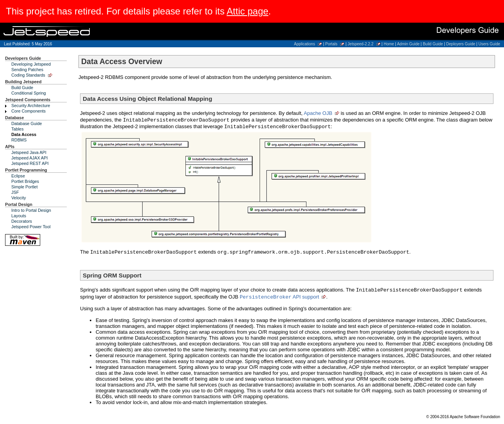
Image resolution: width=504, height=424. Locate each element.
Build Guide (433, 44)
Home (389, 44)
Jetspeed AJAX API (29, 158)
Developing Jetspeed (31, 64)
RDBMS (19, 140)
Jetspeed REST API (30, 163)
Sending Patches (27, 70)
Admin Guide (408, 44)
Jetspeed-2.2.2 (360, 44)
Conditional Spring (29, 93)
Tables (17, 129)
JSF (15, 192)
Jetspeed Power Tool (31, 227)
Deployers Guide (461, 44)
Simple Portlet (24, 187)
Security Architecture (31, 106)
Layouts (19, 216)
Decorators (22, 221)
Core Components (28, 111)
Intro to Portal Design (31, 210)
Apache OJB (318, 113)
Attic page (248, 11)
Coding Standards (28, 75)
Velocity (19, 198)
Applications (305, 44)
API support (279, 297)
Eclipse (18, 176)
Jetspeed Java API (29, 152)
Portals (331, 44)
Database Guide (27, 123)
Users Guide (489, 44)
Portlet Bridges (25, 181)
